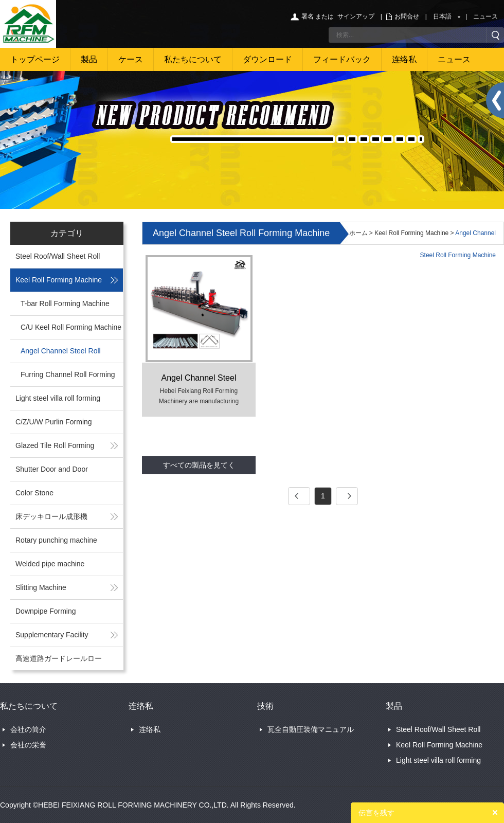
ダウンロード (267, 59)
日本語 (442, 16)
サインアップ (356, 16)
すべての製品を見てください (199, 468)
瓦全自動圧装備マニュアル (311, 729)
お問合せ (407, 16)
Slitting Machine (41, 587)
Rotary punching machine (56, 540)
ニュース (485, 16)
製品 (89, 59)
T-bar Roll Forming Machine (65, 303)
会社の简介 (28, 729)
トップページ (35, 59)
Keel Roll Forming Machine (59, 280)
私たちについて (193, 59)
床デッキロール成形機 (51, 516)
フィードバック (342, 59)
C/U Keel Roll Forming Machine (71, 327)
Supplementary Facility (52, 635)
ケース (131, 59)
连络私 (404, 59)
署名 (308, 16)
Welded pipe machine (50, 564)
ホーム (358, 233)
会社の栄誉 (28, 745)
